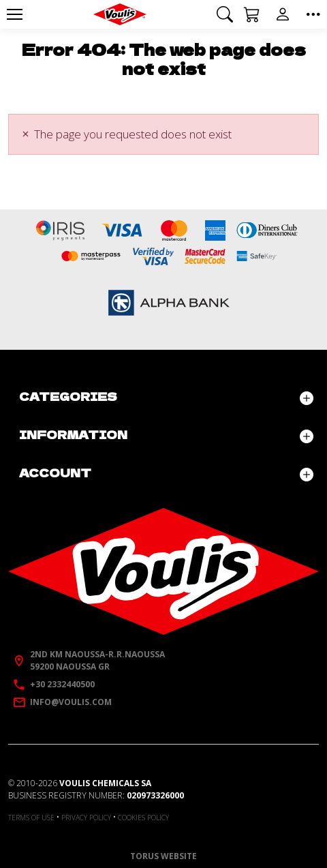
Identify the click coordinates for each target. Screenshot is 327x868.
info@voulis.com (71, 702)
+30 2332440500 (62, 684)
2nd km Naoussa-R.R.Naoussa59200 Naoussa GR (97, 660)
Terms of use (31, 818)
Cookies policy (143, 818)
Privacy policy (86, 818)
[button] (225, 14)
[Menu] (14, 14)
